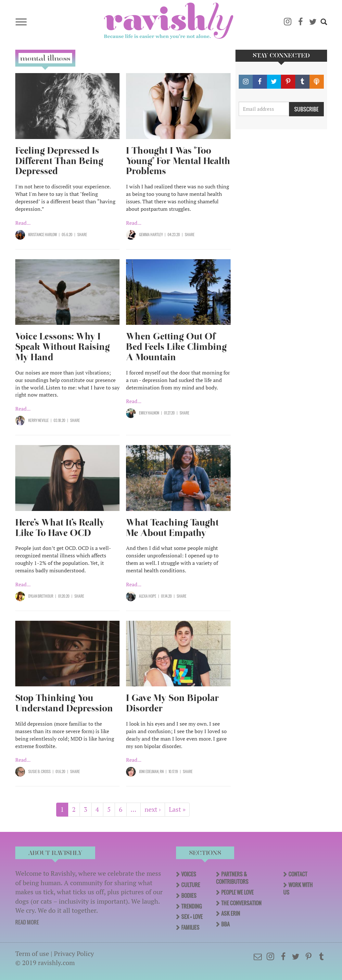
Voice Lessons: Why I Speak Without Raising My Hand (63, 347)
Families (190, 927)
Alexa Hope (148, 596)
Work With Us (298, 889)
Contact (298, 874)
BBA (225, 924)
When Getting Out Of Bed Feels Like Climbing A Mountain (176, 347)
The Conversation (241, 903)
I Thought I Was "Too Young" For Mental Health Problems (178, 161)
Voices (189, 874)
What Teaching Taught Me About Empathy (172, 528)
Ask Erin (231, 913)
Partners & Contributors (232, 878)
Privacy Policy (74, 954)
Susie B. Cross (39, 771)
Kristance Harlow (43, 235)
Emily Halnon (149, 413)
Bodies (189, 896)
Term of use (32, 954)
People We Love (237, 892)
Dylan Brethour (41, 596)
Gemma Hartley (151, 235)
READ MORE (27, 922)
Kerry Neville (38, 420)
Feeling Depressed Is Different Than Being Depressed (59, 161)
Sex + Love (192, 917)
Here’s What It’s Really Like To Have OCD (60, 528)
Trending (191, 906)
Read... (23, 223)
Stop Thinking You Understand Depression (64, 703)
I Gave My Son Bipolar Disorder (172, 703)
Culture (191, 885)
